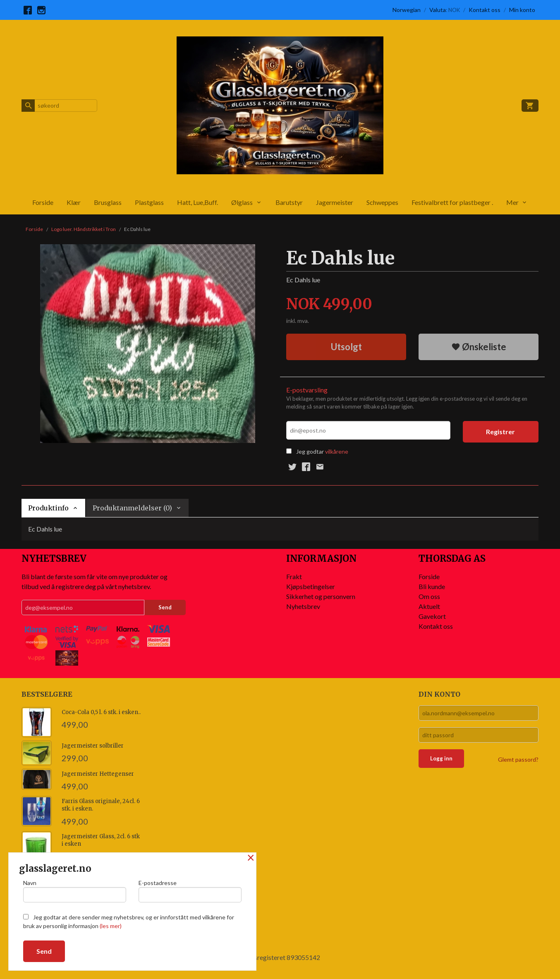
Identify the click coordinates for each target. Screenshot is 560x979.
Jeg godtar (310, 451)
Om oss (429, 596)
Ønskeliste (479, 347)
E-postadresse (190, 891)
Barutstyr (289, 202)
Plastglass (149, 202)
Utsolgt (346, 347)
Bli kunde (432, 586)
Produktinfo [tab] (48, 508)
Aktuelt (429, 606)
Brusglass (108, 202)
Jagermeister (335, 202)
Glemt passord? (518, 759)
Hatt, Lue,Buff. (197, 202)
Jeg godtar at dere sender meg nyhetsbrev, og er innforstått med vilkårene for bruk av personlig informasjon (129, 921)
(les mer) (111, 926)
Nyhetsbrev (303, 606)
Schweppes (382, 202)
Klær (74, 202)
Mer (512, 202)
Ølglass (242, 202)
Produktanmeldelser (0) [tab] (132, 508)
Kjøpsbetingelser (311, 586)
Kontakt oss (436, 626)
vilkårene (337, 451)
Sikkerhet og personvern (321, 596)
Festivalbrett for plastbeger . (452, 202)
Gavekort (432, 616)
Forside (43, 202)
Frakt (294, 576)
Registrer (500, 432)
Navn (75, 891)
